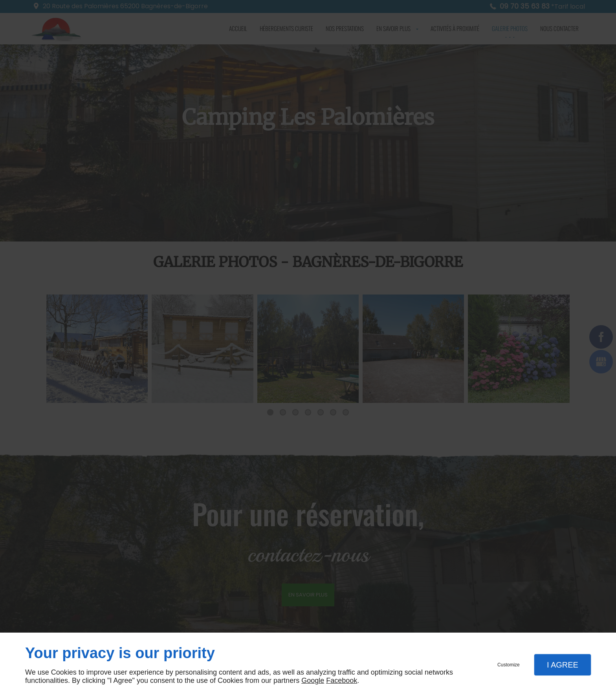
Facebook (342, 681)
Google (313, 681)
